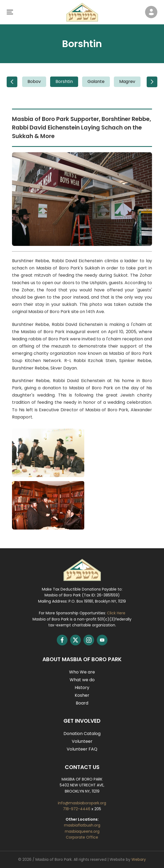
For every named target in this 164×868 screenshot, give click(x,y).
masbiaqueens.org (82, 831)
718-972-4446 (77, 809)
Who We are (82, 672)
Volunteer (82, 741)
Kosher (82, 695)
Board (82, 703)
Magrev (127, 81)
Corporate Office (82, 837)
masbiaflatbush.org (82, 825)
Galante (96, 81)
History (82, 688)
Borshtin (64, 81)
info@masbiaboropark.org (82, 803)
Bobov (34, 81)
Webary (139, 859)
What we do (82, 680)
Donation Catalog (82, 734)
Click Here (116, 613)
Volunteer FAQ (82, 749)
